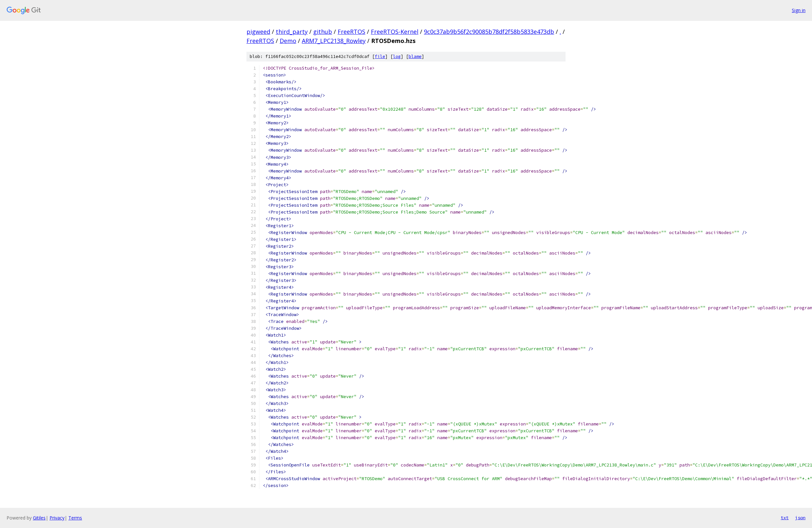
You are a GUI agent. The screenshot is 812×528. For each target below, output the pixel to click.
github (323, 32)
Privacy (57, 518)
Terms (75, 518)
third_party (292, 32)
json (800, 518)
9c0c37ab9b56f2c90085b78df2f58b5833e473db (489, 32)
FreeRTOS (351, 32)
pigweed (258, 32)
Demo (288, 41)
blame (415, 56)
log (397, 56)
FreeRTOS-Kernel (395, 32)
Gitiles (39, 518)
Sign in (799, 10)
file (380, 56)
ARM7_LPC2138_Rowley (334, 41)
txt (785, 518)
